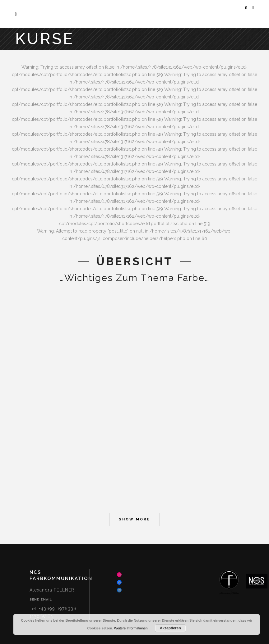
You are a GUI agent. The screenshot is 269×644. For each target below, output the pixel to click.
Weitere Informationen (131, 628)
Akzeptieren (170, 628)
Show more (134, 519)
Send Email (41, 599)
